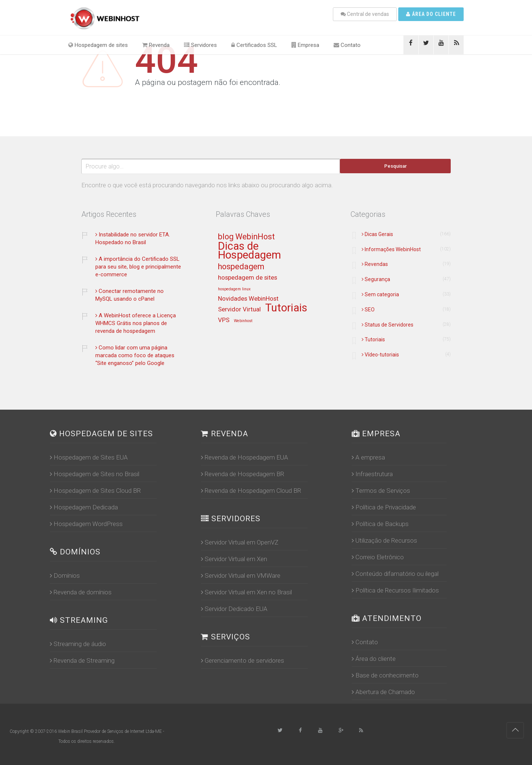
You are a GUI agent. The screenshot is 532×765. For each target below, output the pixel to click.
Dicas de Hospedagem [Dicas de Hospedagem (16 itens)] (250, 251)
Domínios (65, 576)
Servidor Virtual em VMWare (241, 576)
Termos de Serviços (381, 491)
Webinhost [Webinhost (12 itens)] (243, 321)
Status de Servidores (388, 325)
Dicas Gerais (377, 234)
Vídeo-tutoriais (380, 355)
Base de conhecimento (385, 675)
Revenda (156, 45)
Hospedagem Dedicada (84, 507)
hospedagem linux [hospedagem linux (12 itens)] (234, 289)
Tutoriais (373, 339)
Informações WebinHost (391, 249)
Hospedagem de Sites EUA (89, 457)
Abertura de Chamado (383, 692)
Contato (347, 45)
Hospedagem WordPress (86, 524)
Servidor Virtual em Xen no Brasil (246, 592)
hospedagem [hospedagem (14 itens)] (241, 267)
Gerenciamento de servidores (243, 660)
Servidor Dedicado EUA (234, 609)
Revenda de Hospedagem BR (243, 474)
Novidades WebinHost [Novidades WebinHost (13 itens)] (248, 299)
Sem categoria (380, 294)
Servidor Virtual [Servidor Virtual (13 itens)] (239, 310)
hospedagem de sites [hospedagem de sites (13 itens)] (248, 278)
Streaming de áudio (78, 644)
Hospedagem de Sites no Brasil (95, 474)
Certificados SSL (254, 45)
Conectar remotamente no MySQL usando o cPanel (129, 295)
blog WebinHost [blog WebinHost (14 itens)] (246, 237)
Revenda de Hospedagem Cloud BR (251, 491)
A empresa (368, 457)
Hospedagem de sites (98, 45)
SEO (368, 310)
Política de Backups (380, 524)
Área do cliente (431, 14)
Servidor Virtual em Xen (234, 559)
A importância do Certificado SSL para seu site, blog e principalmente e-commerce (138, 267)
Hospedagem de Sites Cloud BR (95, 491)
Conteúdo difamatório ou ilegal (395, 574)
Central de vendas (365, 14)
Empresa (305, 45)
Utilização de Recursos (384, 540)
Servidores (200, 45)
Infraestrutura (372, 474)
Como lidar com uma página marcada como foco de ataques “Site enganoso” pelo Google (135, 355)
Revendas (375, 264)
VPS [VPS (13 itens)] (224, 320)
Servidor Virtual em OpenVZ (240, 542)
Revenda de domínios (81, 592)
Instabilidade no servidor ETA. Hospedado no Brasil (133, 238)
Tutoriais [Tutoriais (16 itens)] (286, 308)
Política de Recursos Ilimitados (395, 590)
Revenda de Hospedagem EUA (245, 457)
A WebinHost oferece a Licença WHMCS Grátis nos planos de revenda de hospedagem (136, 323)
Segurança (376, 279)
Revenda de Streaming (82, 660)
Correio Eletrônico (378, 557)
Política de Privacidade (384, 507)
